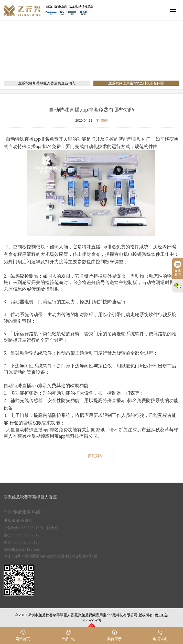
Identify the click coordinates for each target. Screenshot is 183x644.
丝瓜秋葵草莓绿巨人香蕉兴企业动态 (47, 83)
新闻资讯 (81, 58)
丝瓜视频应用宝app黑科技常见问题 (122, 58)
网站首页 (61, 58)
